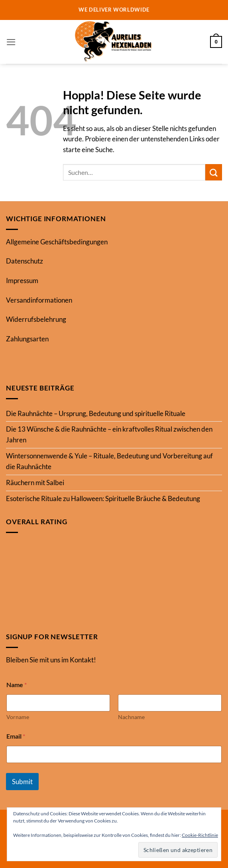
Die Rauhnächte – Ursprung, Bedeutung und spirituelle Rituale (96, 413)
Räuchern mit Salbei (35, 483)
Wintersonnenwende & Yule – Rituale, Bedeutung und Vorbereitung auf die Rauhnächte (109, 461)
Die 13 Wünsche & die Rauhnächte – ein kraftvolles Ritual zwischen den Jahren (109, 434)
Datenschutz (25, 261)
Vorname (18, 717)
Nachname (131, 717)
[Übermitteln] (214, 172)
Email (16, 736)
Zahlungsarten (27, 339)
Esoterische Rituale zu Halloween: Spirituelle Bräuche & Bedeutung (103, 498)
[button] (11, 42)
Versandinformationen (39, 300)
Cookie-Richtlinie (200, 835)
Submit (22, 782)
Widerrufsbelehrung (36, 319)
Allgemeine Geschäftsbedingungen (57, 242)
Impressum (22, 280)
